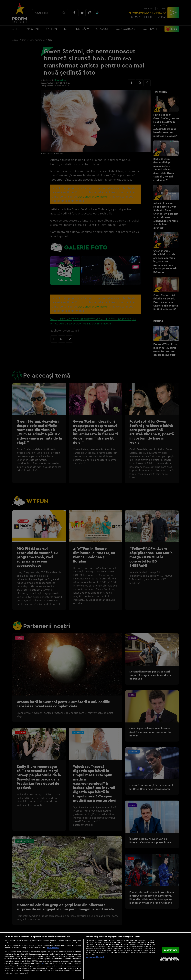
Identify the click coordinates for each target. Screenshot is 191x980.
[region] (95, 956)
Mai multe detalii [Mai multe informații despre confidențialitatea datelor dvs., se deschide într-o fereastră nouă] (53, 948)
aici (43, 963)
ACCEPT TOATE (171, 950)
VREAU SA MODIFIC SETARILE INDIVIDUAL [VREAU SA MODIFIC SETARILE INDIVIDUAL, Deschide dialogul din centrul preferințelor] (170, 959)
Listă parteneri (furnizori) (95, 957)
